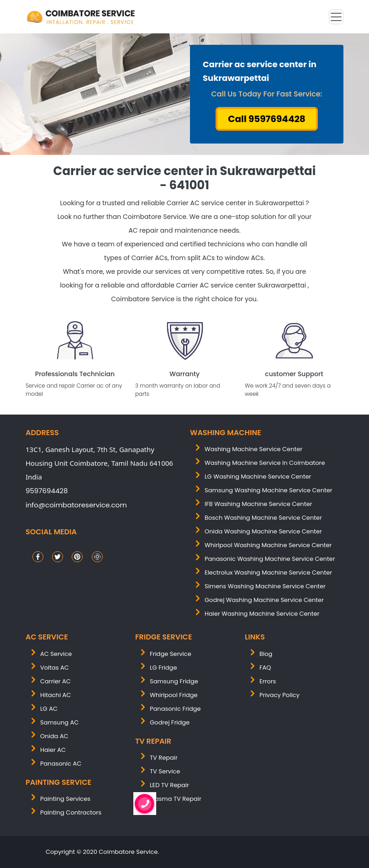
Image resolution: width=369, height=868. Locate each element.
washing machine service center (253, 449)
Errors (268, 681)
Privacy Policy (279, 695)
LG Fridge (163, 668)
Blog (266, 654)
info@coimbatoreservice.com (76, 505)
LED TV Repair (169, 785)
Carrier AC (55, 681)
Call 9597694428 (267, 119)
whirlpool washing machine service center (268, 545)
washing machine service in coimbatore (265, 463)
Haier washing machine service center (262, 614)
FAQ (265, 668)
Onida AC (54, 736)
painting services (65, 799)
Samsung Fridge (174, 681)
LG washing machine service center (258, 477)
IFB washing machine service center (258, 504)
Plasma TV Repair (176, 799)
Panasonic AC (61, 764)
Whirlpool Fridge (174, 695)
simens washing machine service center (265, 586)
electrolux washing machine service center (268, 572)
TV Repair (164, 758)
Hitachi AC (55, 695)
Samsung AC (59, 722)
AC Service (56, 654)
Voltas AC (55, 668)
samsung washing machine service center (269, 490)
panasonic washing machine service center (270, 559)
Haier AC (53, 750)
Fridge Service (171, 654)
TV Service (165, 771)
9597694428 (47, 491)
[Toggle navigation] (336, 17)
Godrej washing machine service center (264, 600)
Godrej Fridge (170, 722)
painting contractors (71, 812)
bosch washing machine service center (263, 518)
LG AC (49, 709)
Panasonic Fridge (175, 709)
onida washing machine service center (263, 531)
